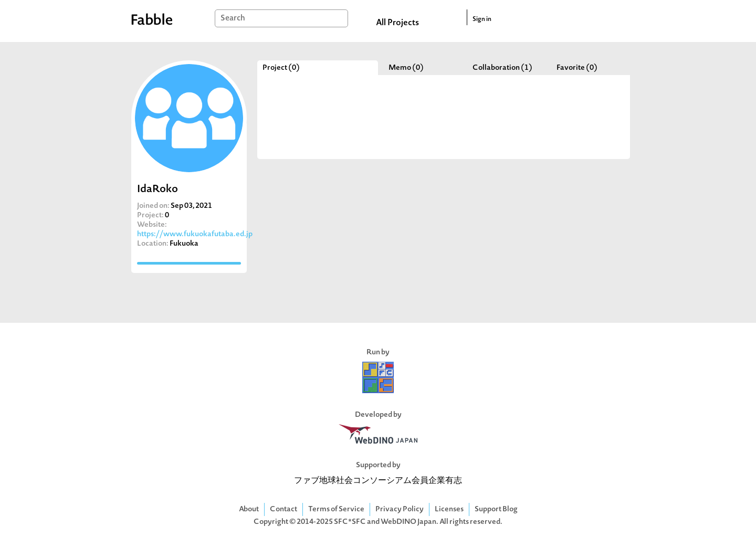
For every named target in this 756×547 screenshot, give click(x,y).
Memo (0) (406, 68)
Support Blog (496, 509)
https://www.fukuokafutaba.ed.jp (195, 234)
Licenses (449, 509)
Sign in (482, 19)
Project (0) (281, 68)
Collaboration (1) (502, 68)
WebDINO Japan (408, 522)
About (249, 509)
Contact (283, 509)
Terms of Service (336, 509)
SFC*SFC (350, 522)
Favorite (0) (577, 68)
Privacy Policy (400, 509)
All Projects (397, 23)
